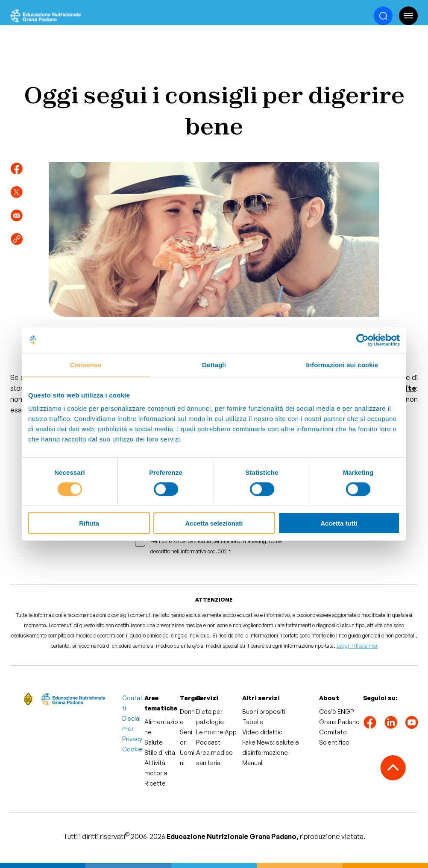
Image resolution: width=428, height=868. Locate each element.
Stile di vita (160, 753)
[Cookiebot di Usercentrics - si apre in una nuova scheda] (362, 340)
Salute (154, 742)
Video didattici (263, 732)
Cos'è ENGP (337, 712)
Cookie (132, 749)
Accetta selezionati (214, 523)
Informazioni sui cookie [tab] (342, 364)
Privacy (132, 739)
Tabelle (253, 722)
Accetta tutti (339, 523)
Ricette (155, 783)
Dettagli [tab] (214, 364)
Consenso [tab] (86, 364)
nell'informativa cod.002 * (201, 551)
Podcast (208, 742)
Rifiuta (89, 523)
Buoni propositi (264, 712)
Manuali (253, 763)
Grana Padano (339, 722)
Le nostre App (216, 732)
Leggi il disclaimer (357, 646)
